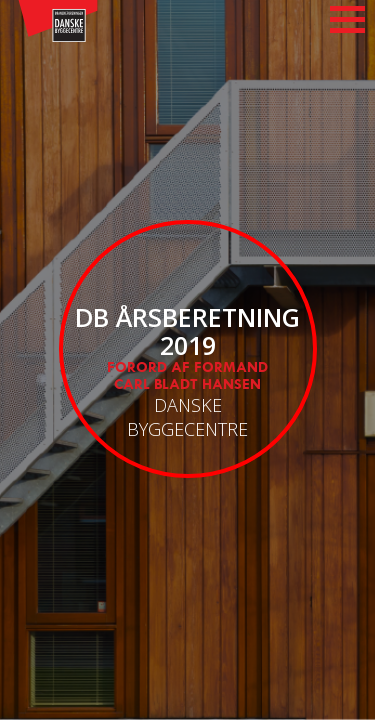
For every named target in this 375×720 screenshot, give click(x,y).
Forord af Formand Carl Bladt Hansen (187, 376)
